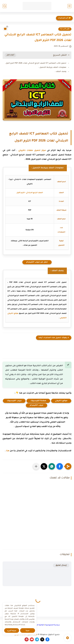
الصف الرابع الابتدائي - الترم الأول (30, 193)
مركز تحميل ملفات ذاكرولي (32, 151)
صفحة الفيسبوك (38, 401)
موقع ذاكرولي (61, 401)
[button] (60, 466)
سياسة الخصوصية (53, 625)
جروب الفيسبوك (14, 401)
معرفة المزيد (12, 630)
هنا (8, 451)
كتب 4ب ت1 (65, 29)
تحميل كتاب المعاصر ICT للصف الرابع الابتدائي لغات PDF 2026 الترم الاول (36, 63)
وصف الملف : (61, 72)
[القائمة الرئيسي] (69, 6)
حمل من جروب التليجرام (37, 262)
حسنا (28, 630)
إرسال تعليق (61, 565)
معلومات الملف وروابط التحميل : (52, 67)
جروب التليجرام (37, 405)
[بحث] (5, 6)
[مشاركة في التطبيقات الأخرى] (36, 466)
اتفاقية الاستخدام (37, 625)
